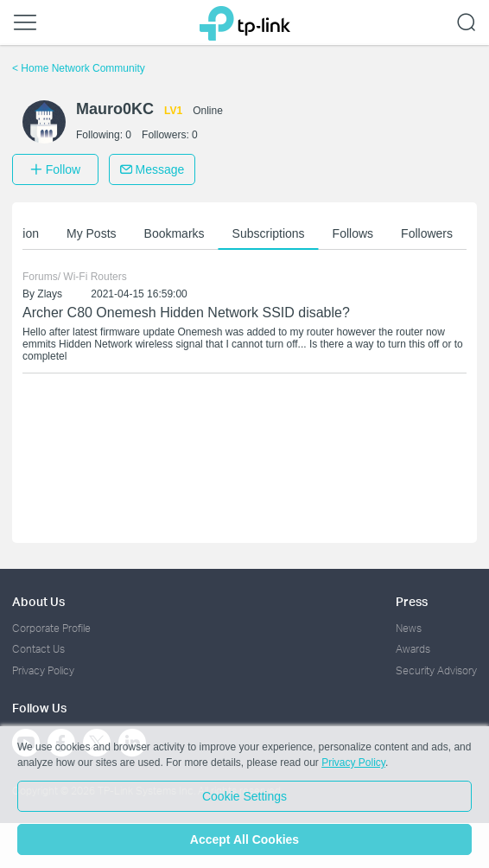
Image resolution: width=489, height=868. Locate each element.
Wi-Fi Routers (95, 277)
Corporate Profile (51, 628)
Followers (429, 233)
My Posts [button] (94, 233)
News (409, 628)
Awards (413, 649)
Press (412, 601)
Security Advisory (436, 670)
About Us (38, 601)
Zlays (50, 294)
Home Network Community (79, 68)
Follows (356, 233)
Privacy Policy (43, 670)
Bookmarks (177, 233)
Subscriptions (271, 233)
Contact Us (38, 649)
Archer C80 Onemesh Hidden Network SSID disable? (186, 313)
